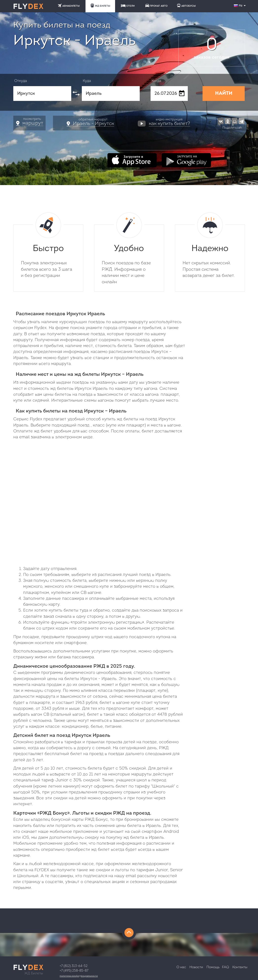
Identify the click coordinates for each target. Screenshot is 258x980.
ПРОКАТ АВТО (156, 6)
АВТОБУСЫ (186, 6)
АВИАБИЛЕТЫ (69, 6)
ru (240, 6)
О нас (181, 967)
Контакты (240, 967)
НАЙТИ (224, 94)
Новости (196, 967)
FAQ (225, 967)
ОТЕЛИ (128, 6)
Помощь (213, 967)
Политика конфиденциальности (79, 976)
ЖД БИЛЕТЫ (100, 6)
